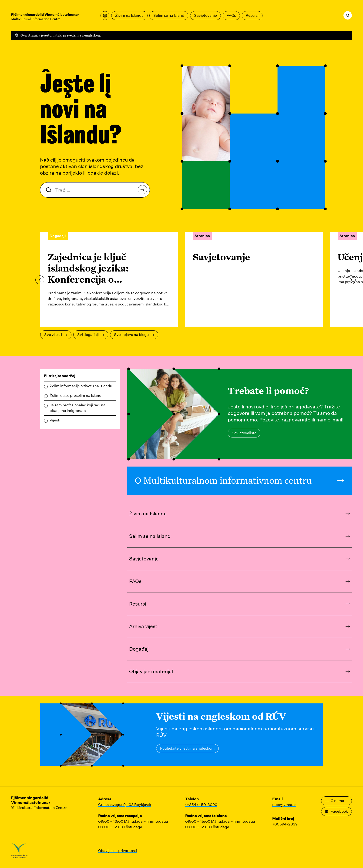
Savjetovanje (205, 15)
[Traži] (348, 15)
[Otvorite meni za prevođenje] (105, 16)
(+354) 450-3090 (201, 805)
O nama (335, 801)
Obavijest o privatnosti (118, 851)
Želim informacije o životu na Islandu (81, 386)
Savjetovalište (244, 433)
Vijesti (55, 420)
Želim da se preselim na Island (76, 396)
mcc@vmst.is (284, 805)
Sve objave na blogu (134, 335)
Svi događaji (91, 335)
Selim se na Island (169, 15)
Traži (144, 191)
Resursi (252, 15)
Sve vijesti (56, 335)
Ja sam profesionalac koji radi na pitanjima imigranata (77, 408)
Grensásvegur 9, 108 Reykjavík (125, 805)
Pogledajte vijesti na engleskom (187, 748)
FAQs (231, 15)
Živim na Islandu (129, 15)
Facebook (336, 811)
